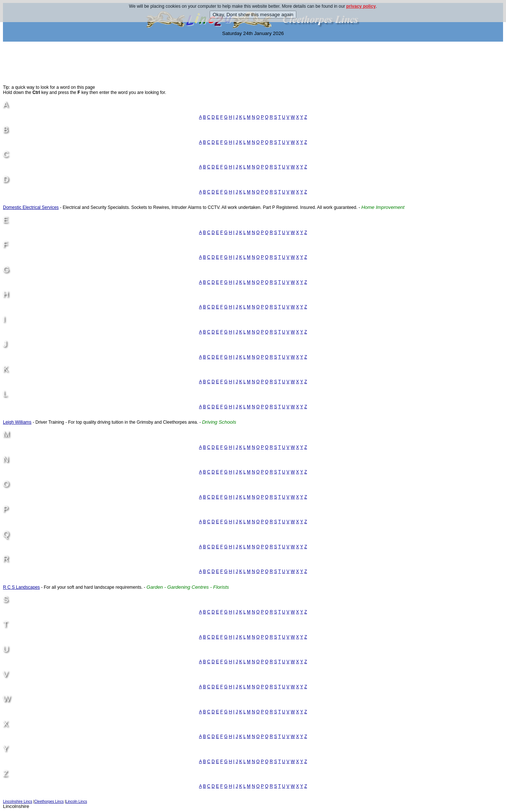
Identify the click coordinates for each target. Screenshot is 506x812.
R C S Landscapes (21, 587)
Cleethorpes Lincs (49, 801)
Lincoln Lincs (76, 801)
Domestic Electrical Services (31, 207)
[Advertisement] (253, 63)
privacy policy (361, 6)
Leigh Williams (17, 422)
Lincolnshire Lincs (18, 801)
